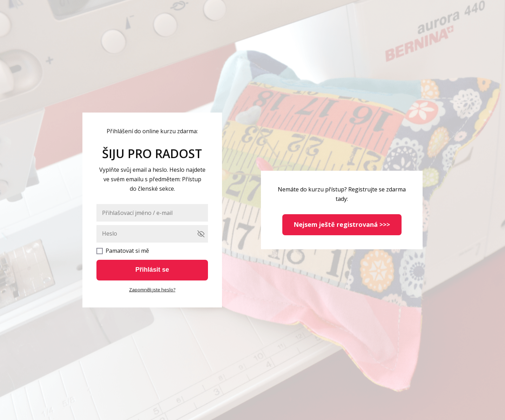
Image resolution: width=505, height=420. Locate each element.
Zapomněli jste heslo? (152, 290)
